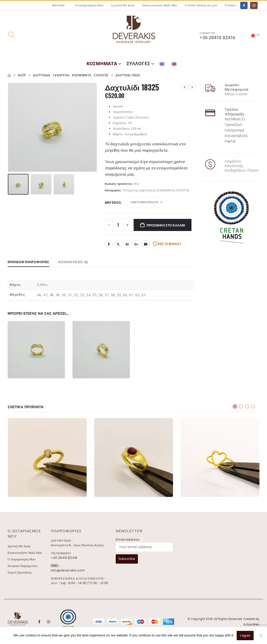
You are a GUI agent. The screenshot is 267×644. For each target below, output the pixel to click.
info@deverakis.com (68, 570)
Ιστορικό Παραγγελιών (23, 566)
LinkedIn (127, 244)
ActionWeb (251, 625)
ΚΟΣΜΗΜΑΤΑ (102, 63)
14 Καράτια (130, 190)
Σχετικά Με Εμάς (123, 5)
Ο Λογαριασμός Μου (89, 5)
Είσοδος (231, 5)
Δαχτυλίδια (147, 190)
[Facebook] (244, 5)
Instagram (48, 622)
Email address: (128, 539)
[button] (11, 35)
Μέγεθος (113, 202)
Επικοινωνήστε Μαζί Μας (160, 5)
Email (145, 244)
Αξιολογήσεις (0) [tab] (73, 262)
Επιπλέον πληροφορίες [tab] (28, 262)
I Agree (245, 636)
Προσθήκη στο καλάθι (166, 225)
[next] (192, 87)
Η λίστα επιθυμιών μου (201, 5)
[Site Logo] (134, 35)
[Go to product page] (47, 457)
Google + (136, 244)
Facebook (109, 244)
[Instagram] (254, 5)
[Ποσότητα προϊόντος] (118, 225)
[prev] (185, 87)
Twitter (118, 244)
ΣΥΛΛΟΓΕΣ (138, 63)
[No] (261, 635)
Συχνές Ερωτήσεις (20, 572)
